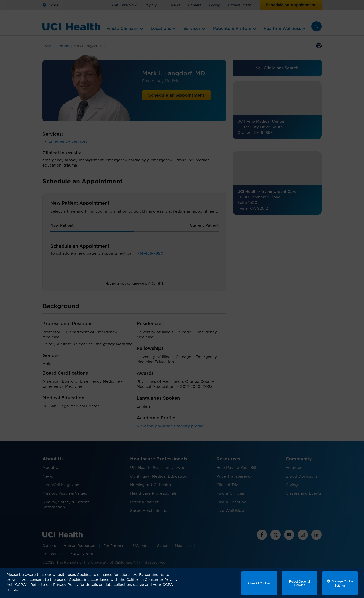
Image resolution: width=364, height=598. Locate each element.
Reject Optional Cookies (300, 583)
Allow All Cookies (259, 583)
